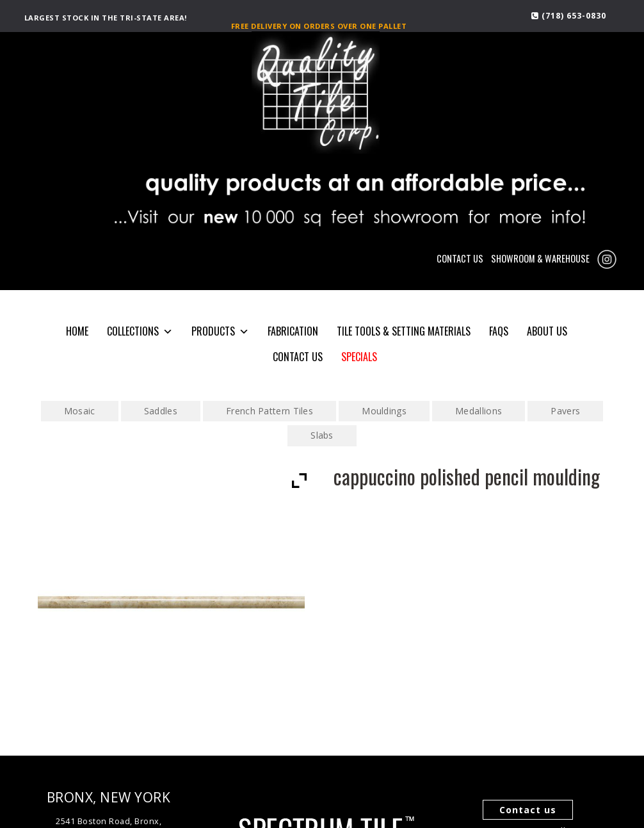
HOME (77, 331)
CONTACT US (460, 258)
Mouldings (384, 411)
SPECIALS (359, 357)
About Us (547, 331)
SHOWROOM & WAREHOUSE (540, 258)
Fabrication (293, 331)
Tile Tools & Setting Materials (404, 331)
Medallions (479, 411)
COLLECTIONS (140, 331)
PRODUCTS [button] (220, 331)
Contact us (528, 810)
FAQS (499, 331)
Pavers (565, 411)
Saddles (161, 411)
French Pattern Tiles (270, 411)
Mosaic (80, 411)
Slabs (322, 435)
